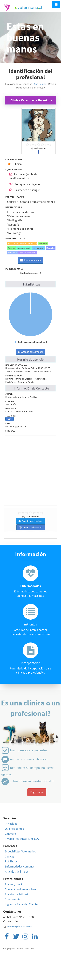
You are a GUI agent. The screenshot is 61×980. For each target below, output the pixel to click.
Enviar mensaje (30, 260)
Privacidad (11, 824)
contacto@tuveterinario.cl (19, 927)
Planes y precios (15, 884)
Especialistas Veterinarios (20, 851)
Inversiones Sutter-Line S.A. (22, 839)
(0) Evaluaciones (30, 515)
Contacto (10, 834)
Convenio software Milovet (21, 889)
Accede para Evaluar (31, 352)
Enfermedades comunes (20, 866)
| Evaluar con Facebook (31, 527)
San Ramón (40, 84)
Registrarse (37, 792)
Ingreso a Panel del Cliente (21, 904)
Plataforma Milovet (17, 894)
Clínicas (10, 856)
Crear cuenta (13, 899)
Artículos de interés (17, 872)
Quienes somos (14, 829)
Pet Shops (11, 861)
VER (10, 419)
